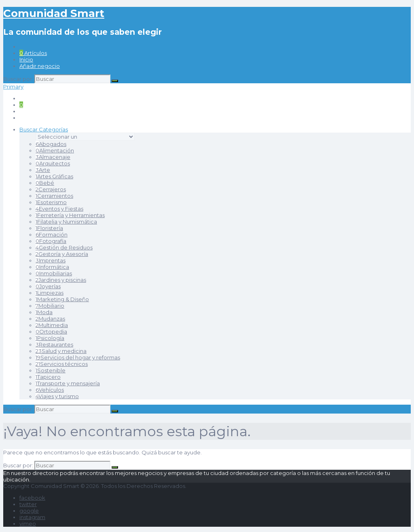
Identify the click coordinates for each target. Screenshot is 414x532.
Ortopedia (51, 331)
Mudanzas (50, 319)
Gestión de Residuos (64, 247)
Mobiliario (50, 306)
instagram (32, 517)
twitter (28, 504)
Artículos (33, 53)
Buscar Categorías (44, 129)
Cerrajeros (51, 189)
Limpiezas (50, 293)
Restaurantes (54, 344)
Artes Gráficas (54, 176)
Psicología (50, 338)
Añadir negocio (40, 66)
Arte (43, 170)
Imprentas (51, 260)
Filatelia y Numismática (66, 222)
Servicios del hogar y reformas (78, 357)
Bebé (45, 183)
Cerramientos (54, 196)
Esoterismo (51, 202)
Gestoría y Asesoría (62, 254)
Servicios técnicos (62, 364)
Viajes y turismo (57, 396)
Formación (52, 234)
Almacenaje (53, 157)
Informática (52, 267)
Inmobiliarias (54, 273)
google (29, 511)
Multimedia (52, 325)
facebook (32, 498)
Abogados (51, 144)
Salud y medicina (61, 351)
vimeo (28, 524)
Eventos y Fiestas (59, 209)
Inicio (26, 59)
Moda (44, 312)
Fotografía (51, 241)
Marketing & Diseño (62, 299)
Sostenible (51, 370)
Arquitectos (53, 163)
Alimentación (55, 150)
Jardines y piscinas (61, 280)
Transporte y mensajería (68, 383)
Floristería (49, 228)
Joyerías (48, 286)
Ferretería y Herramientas (70, 215)
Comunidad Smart (54, 13)
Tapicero (48, 377)
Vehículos (50, 390)
